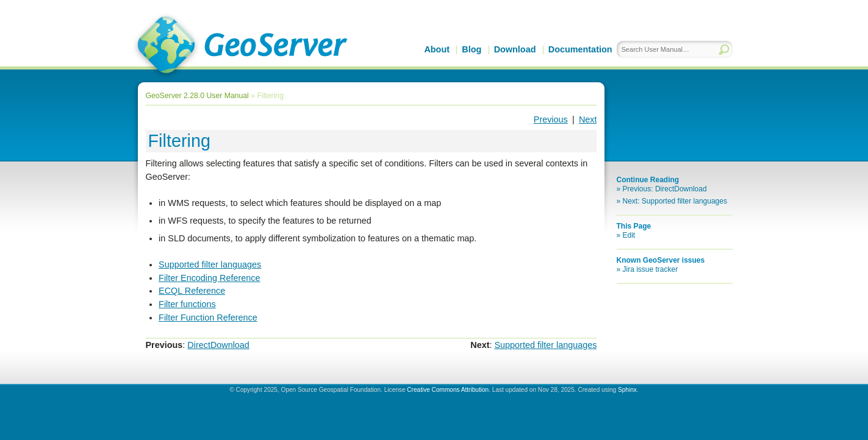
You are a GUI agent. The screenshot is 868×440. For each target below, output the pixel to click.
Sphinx (627, 390)
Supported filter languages (210, 264)
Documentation (580, 49)
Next (588, 119)
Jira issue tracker (651, 269)
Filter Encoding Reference (209, 278)
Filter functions (187, 304)
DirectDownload (218, 345)
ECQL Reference (192, 291)
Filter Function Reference (208, 318)
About (437, 49)
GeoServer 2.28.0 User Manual (197, 96)
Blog (472, 49)
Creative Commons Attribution (448, 390)
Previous (551, 119)
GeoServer (240, 46)
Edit (629, 235)
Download (515, 49)
